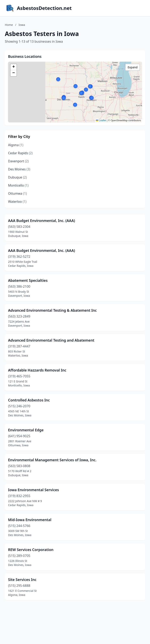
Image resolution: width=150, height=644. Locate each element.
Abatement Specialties (28, 280)
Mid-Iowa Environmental (30, 520)
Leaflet (101, 120)
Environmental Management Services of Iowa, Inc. (52, 460)
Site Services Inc (22, 580)
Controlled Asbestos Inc (29, 400)
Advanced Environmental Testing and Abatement (51, 340)
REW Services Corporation (31, 550)
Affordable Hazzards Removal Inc (37, 370)
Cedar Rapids (20, 153)
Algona (16, 145)
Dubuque (17, 177)
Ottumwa (17, 193)
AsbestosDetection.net (44, 8)
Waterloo (17, 202)
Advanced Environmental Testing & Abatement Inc (52, 310)
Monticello (18, 185)
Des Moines (19, 169)
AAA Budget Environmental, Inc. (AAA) (42, 221)
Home (9, 25)
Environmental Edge (26, 430)
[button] (92, 98)
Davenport (18, 161)
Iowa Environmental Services (34, 490)
